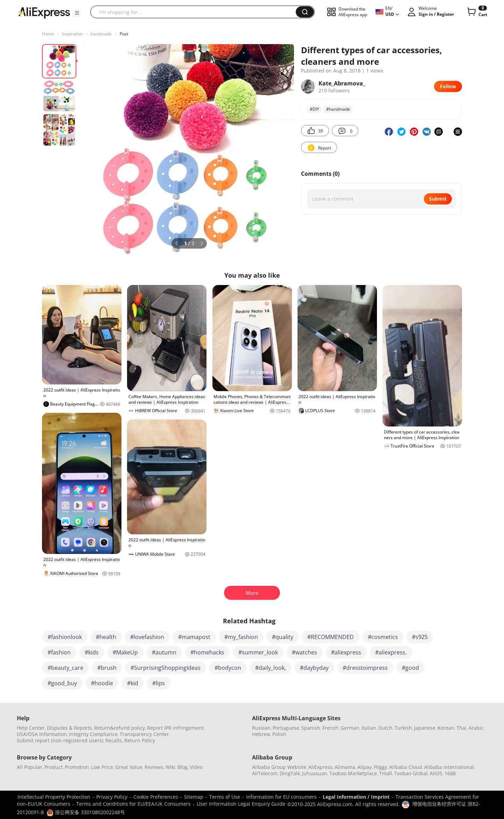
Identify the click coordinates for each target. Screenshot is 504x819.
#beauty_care (65, 668)
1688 (450, 773)
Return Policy (140, 740)
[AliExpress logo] (44, 12)
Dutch (385, 728)
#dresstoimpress (365, 668)
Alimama (345, 767)
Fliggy (380, 767)
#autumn (164, 652)
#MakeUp (125, 652)
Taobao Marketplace (353, 773)
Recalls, (114, 740)
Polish (279, 734)
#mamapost (194, 637)
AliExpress (320, 767)
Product (54, 767)
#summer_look (258, 652)
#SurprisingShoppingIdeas (166, 668)
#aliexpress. (391, 652)
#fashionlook (65, 637)
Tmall (386, 773)
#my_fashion (241, 637)
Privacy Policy (112, 797)
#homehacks (207, 652)
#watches (304, 652)
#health (106, 637)
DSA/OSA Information (42, 734)
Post (124, 34)
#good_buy (62, 683)
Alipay (365, 767)
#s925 (420, 637)
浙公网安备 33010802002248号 (86, 812)
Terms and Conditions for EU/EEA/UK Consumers (134, 804)
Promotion (77, 767)
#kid (133, 683)
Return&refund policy (120, 728)
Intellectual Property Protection (54, 797)
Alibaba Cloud (406, 767)
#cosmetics (383, 637)
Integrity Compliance (93, 734)
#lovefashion (147, 637)
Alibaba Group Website (279, 767)
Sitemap (194, 797)
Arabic (476, 728)
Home (48, 34)
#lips (159, 683)
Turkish (403, 728)
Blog (183, 767)
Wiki (170, 767)
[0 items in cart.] (477, 12)
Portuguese (286, 728)
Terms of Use (225, 797)
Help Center (31, 728)
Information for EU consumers (281, 797)
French (330, 728)
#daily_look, (271, 668)
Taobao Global (411, 773)
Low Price (102, 767)
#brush (107, 668)
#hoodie (102, 683)
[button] (77, 13)
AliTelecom (265, 773)
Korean (446, 728)
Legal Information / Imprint (356, 797)
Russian (261, 728)
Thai (461, 728)
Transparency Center (144, 734)
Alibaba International (449, 767)
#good (410, 668)
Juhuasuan (315, 773)
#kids (92, 652)
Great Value (129, 767)
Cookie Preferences (156, 797)
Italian (369, 728)
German (350, 728)
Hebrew (261, 734)
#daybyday (314, 668)
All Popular (30, 767)
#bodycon (228, 668)
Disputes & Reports (69, 728)
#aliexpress (346, 652)
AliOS (436, 773)
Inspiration (72, 34)
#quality (283, 637)
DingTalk (290, 773)
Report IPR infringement (175, 728)
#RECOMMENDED (331, 637)
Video (196, 767)
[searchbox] (196, 12)
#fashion (59, 652)
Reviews (154, 767)
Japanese (425, 728)
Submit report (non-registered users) (60, 740)
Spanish (311, 728)
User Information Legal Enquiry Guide (241, 804)
